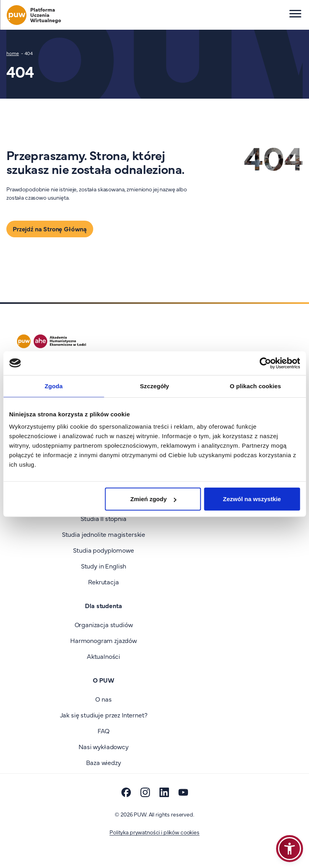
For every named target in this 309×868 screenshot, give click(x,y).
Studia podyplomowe (103, 550)
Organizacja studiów (104, 624)
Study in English (104, 566)
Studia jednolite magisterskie (104, 534)
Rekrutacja (103, 582)
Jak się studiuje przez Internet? (104, 715)
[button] (290, 849)
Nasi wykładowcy (104, 746)
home (13, 53)
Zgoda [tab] (54, 386)
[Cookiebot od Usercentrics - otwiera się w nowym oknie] (265, 363)
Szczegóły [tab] (154, 386)
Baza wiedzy (103, 762)
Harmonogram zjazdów (104, 640)
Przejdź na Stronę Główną (50, 229)
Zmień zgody (154, 499)
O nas (103, 699)
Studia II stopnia (103, 518)
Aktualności (104, 656)
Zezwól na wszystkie (252, 499)
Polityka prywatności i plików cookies (154, 832)
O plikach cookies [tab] (255, 386)
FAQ (104, 731)
